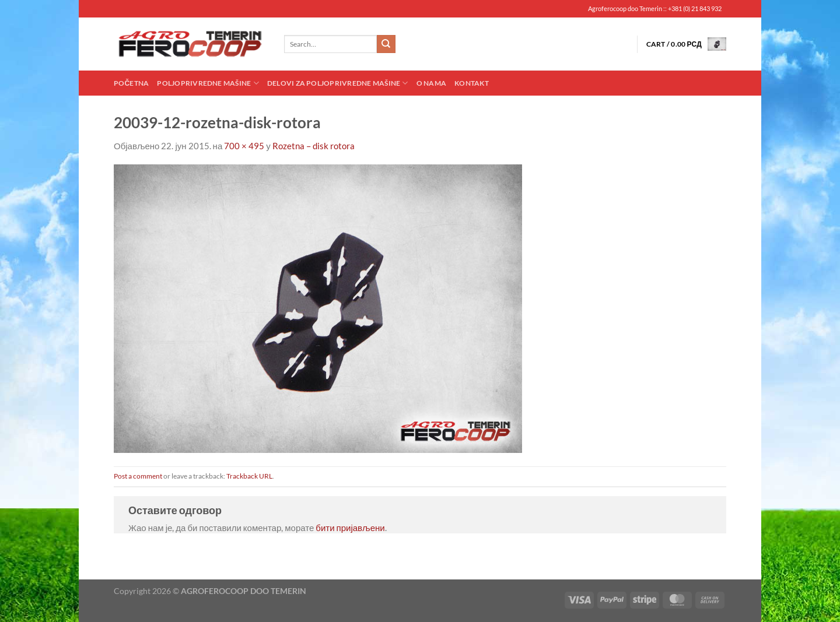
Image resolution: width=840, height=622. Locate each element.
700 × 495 (244, 146)
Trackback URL (249, 476)
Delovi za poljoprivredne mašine (338, 83)
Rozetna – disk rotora (314, 146)
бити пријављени (350, 528)
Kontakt (472, 83)
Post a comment (138, 476)
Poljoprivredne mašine (208, 83)
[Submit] (386, 44)
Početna (131, 83)
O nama (431, 83)
